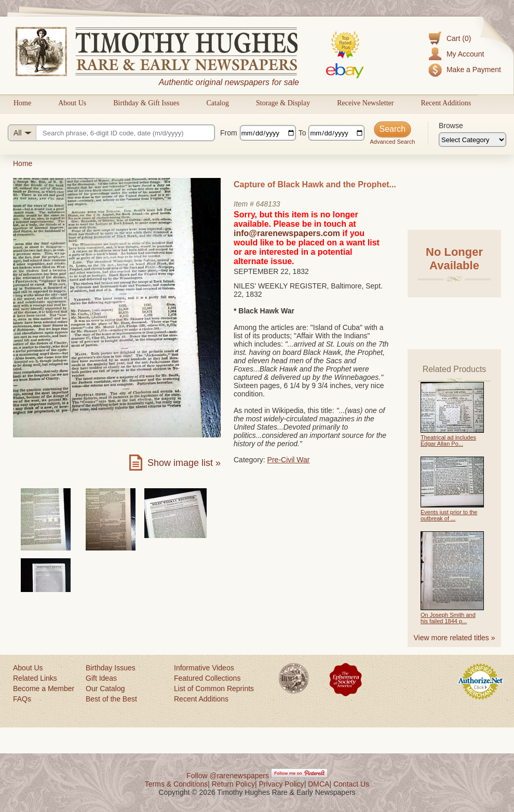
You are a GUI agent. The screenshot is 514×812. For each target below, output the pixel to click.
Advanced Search (392, 142)
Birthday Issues (111, 668)
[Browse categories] (472, 140)
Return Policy (233, 784)
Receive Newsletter (365, 103)
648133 (268, 204)
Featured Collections (207, 678)
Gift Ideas (101, 678)
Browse (451, 126)
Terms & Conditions (176, 784)
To (302, 133)
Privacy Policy (282, 784)
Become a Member (44, 689)
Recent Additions (446, 103)
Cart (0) (459, 38)
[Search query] (111, 133)
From (229, 133)
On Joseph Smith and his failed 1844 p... (448, 618)
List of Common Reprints (214, 689)
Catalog (218, 103)
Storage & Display (283, 103)
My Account (465, 54)
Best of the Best (111, 699)
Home (22, 103)
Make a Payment (474, 70)
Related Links (35, 678)
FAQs (22, 699)
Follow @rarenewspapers (228, 776)
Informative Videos (204, 668)
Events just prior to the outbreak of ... (449, 515)
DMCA (319, 784)
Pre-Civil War (289, 460)
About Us (72, 103)
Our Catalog (105, 689)
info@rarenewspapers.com (287, 233)
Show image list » (184, 463)
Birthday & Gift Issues (146, 103)
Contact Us (351, 784)
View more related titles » (455, 638)
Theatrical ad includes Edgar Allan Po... (448, 441)
